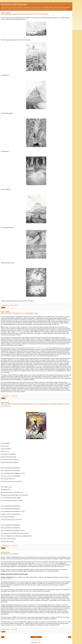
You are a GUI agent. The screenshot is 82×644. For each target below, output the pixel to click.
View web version (36, 640)
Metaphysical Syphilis (10, 554)
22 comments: (14, 305)
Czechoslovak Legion (39, 348)
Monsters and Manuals (14, 4)
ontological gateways (6, 579)
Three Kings (39, 366)
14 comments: (14, 546)
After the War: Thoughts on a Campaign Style (19, 313)
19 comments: (14, 396)
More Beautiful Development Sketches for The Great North (25, 14)
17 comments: (14, 629)
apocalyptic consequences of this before (45, 563)
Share (3, 308)
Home (36, 637)
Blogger (39, 643)
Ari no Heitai (18, 332)
